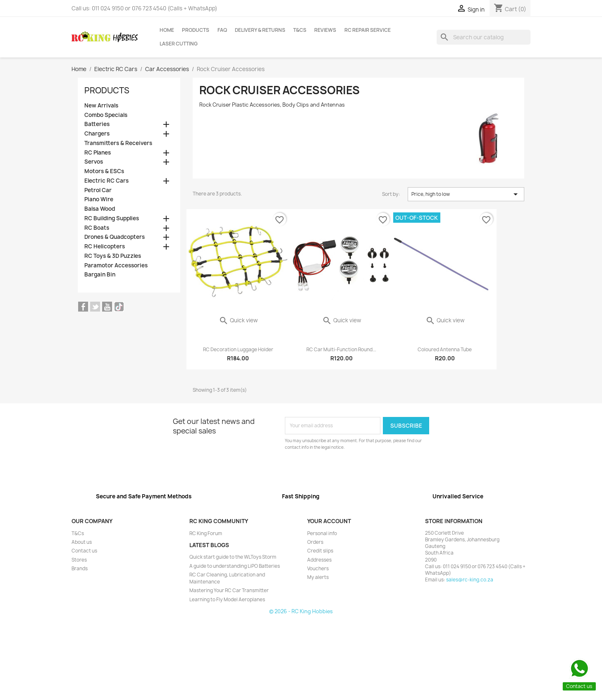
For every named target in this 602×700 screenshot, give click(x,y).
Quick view (238, 320)
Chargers (97, 134)
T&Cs (300, 30)
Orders (315, 542)
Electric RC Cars (106, 181)
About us (82, 542)
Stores (79, 560)
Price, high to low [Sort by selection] (466, 194)
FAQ (222, 30)
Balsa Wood (100, 209)
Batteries (97, 124)
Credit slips (320, 551)
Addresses (319, 560)
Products (196, 30)
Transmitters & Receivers (118, 143)
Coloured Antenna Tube (445, 350)
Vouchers (318, 569)
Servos (94, 162)
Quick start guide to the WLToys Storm (233, 557)
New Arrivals (101, 106)
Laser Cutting (179, 44)
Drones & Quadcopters (115, 237)
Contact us (84, 551)
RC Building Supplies (112, 218)
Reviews (325, 30)
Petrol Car (98, 190)
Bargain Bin (100, 275)
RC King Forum (206, 533)
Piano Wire (99, 199)
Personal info (322, 533)
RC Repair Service (368, 30)
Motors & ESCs (104, 171)
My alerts (318, 577)
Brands (80, 569)
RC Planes (98, 153)
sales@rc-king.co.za (470, 580)
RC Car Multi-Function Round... (341, 350)
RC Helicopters (105, 246)
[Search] (484, 37)
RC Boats (97, 228)
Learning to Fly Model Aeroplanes (227, 600)
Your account (329, 521)
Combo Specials (106, 115)
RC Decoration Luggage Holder (238, 350)
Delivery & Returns (260, 30)
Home (167, 30)
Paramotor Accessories (116, 265)
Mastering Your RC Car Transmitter (229, 590)
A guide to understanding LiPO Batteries (235, 566)
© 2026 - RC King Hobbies (301, 611)
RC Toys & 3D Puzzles (113, 256)
